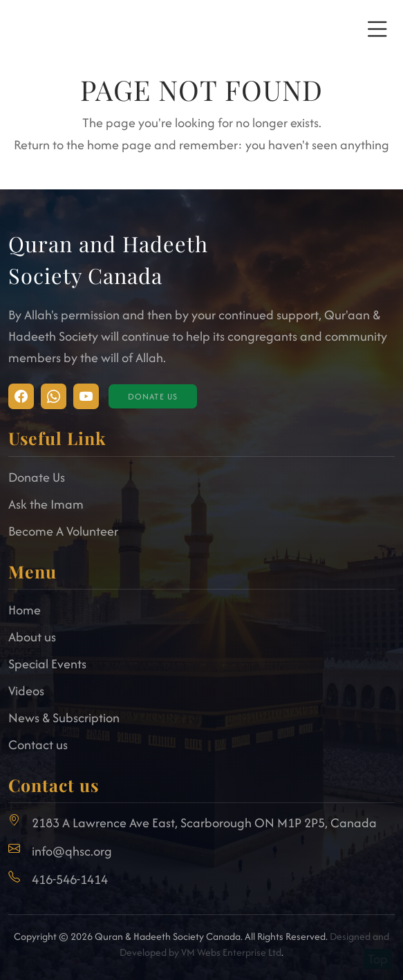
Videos (26, 691)
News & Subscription (64, 718)
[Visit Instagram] (21, 396)
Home (25, 610)
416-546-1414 (70, 879)
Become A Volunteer (63, 531)
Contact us (38, 745)
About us (32, 637)
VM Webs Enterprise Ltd (231, 952)
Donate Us (153, 396)
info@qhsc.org (72, 851)
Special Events (47, 664)
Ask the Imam (46, 504)
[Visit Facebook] (54, 396)
